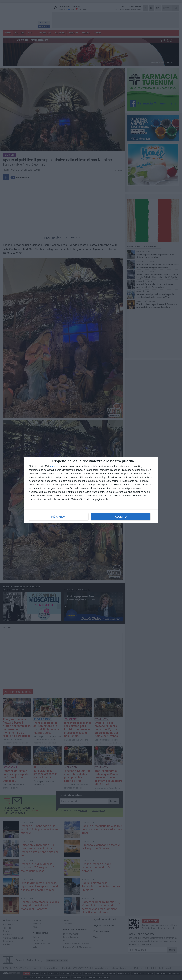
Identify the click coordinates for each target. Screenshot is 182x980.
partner (53, 466)
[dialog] (91, 490)
